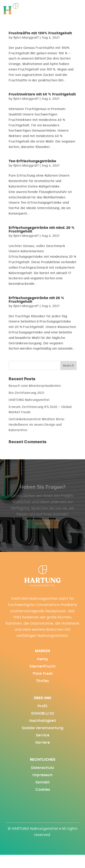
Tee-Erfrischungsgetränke (32, 161)
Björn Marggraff (26, 38)
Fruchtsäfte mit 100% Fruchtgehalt (40, 33)
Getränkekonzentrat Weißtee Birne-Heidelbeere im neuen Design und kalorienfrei (37, 425)
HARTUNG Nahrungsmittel (29, 400)
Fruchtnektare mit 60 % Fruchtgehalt (42, 94)
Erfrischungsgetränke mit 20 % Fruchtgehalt (36, 300)
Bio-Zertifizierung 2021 (26, 393)
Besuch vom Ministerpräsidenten (35, 386)
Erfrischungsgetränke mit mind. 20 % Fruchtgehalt (42, 229)
